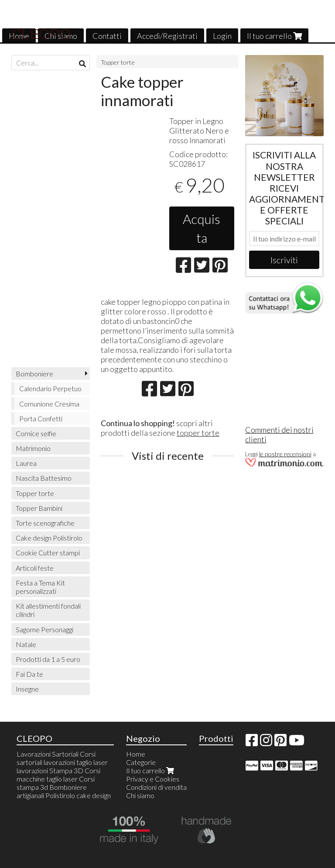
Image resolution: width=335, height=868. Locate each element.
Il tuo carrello (274, 36)
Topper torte (118, 62)
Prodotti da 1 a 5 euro (48, 659)
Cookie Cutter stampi (48, 553)
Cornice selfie (36, 433)
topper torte (198, 433)
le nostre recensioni (285, 454)
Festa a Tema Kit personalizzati (40, 587)
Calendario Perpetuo (50, 388)
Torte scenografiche (45, 523)
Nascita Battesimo (44, 478)
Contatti (107, 36)
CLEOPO (41, 34)
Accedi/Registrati (167, 36)
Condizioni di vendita (156, 787)
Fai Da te (29, 674)
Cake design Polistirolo (49, 538)
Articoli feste (35, 568)
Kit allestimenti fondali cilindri (48, 610)
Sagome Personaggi (44, 629)
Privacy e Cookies (153, 779)
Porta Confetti (41, 418)
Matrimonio (33, 448)
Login (222, 36)
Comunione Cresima (49, 404)
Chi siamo (140, 795)
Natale (26, 644)
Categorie (141, 762)
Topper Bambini (39, 508)
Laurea (26, 463)
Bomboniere (34, 374)
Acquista (202, 228)
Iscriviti (284, 260)
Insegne (27, 689)
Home (136, 754)
